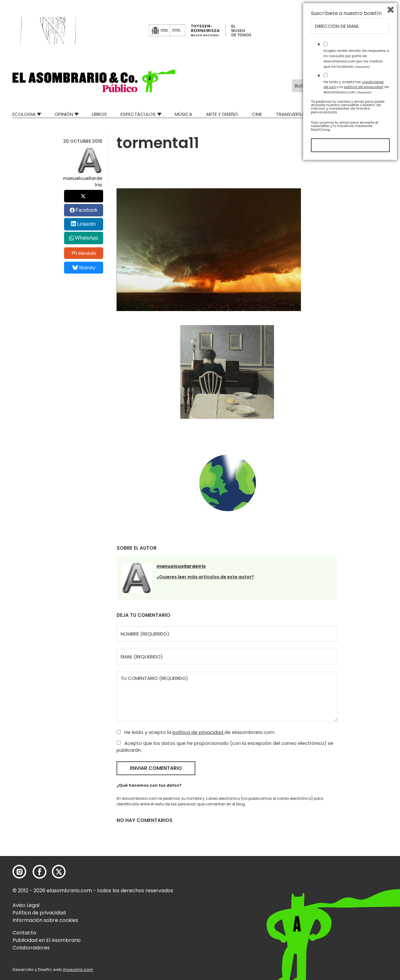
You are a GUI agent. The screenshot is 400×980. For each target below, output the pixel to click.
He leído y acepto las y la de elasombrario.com (356, 904)
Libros (99, 114)
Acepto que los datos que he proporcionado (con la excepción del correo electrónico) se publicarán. (225, 747)
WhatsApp (87, 238)
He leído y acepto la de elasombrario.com (195, 732)
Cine (257, 114)
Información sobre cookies (45, 920)
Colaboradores (31, 948)
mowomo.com (78, 970)
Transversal (291, 114)
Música (183, 114)
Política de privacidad (39, 913)
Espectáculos (138, 114)
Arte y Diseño (222, 114)
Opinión (64, 114)
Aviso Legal (26, 905)
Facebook (87, 210)
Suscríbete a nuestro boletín (346, 830)
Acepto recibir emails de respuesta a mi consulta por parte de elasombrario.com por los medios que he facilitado (356, 875)
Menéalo (84, 253)
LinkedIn (87, 224)
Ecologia (24, 114)
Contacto (24, 933)
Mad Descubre (337, 114)
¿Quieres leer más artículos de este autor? (205, 577)
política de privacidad (198, 732)
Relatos (378, 114)
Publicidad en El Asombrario (47, 940)
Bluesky (84, 267)
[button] (94, 81)
